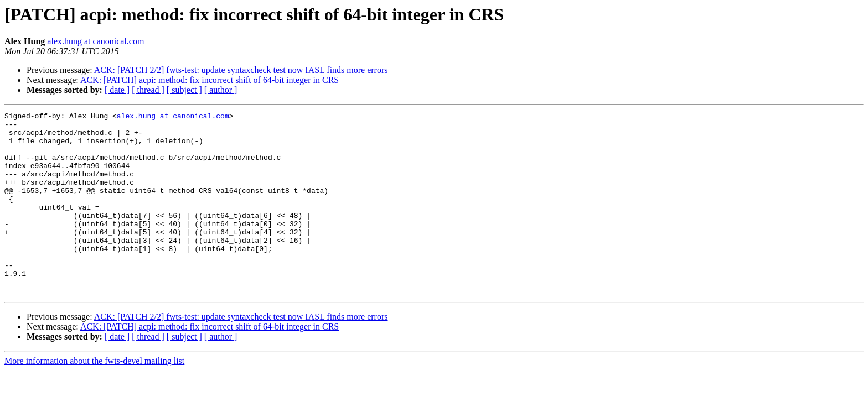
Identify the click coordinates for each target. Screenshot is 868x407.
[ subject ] (184, 90)
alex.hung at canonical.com (95, 41)
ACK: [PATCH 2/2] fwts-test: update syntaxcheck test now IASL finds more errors (241, 70)
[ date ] (117, 90)
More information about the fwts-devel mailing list (94, 397)
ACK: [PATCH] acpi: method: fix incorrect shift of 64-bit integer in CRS (210, 80)
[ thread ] (148, 90)
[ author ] (221, 90)
